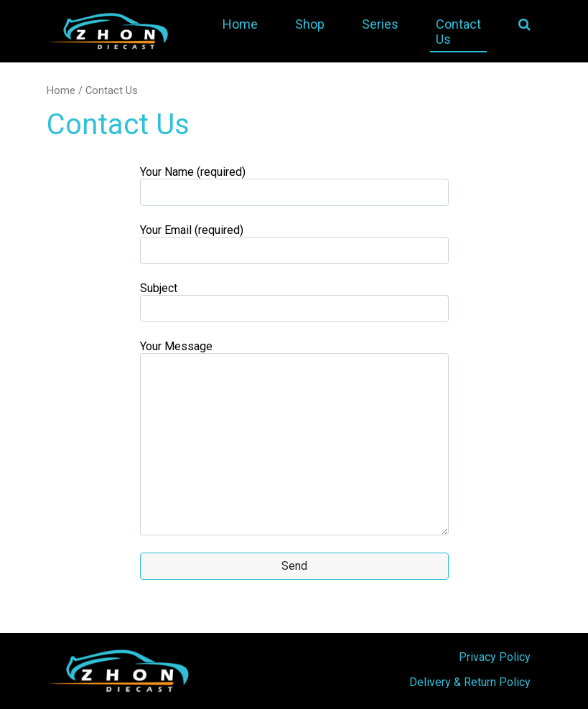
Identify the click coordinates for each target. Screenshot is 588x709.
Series (380, 24)
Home (240, 24)
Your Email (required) (294, 244)
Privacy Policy (495, 657)
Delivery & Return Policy (470, 682)
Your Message (294, 437)
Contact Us (458, 32)
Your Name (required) (294, 186)
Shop (310, 24)
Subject (294, 302)
